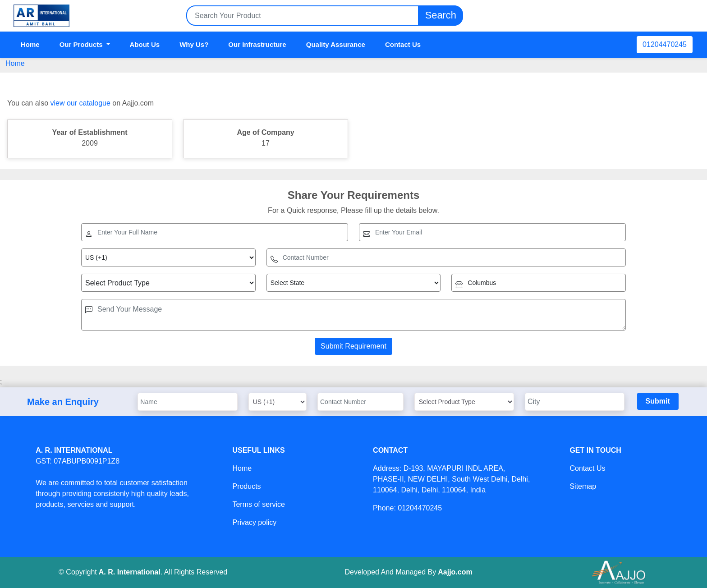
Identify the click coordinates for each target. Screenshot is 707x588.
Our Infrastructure (257, 44)
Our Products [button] (82, 44)
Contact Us (403, 44)
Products (246, 486)
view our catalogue (80, 103)
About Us (145, 44)
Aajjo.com (455, 572)
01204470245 (665, 44)
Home (30, 44)
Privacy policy (254, 522)
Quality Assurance (336, 44)
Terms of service (258, 504)
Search (441, 16)
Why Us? (194, 44)
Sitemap (583, 486)
